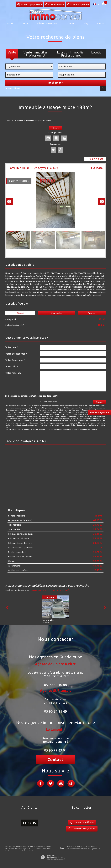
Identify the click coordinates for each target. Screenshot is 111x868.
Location (71, 23)
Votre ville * (12, 366)
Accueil (10, 23)
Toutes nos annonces (13, 851)
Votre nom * (12, 347)
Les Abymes (18, 121)
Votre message (13, 373)
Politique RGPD (28, 851)
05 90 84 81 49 (55, 711)
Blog (86, 23)
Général (20, 313)
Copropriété (57, 313)
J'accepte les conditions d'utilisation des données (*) (33, 396)
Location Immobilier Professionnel (71, 54)
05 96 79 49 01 (55, 750)
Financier (92, 313)
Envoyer (99, 402)
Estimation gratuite (99, 412)
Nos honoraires (35, 849)
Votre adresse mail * (16, 354)
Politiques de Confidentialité (46, 429)
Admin (49, 849)
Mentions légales (22, 849)
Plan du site (10, 849)
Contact (101, 23)
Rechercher (56, 83)
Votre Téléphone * (15, 360)
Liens (44, 849)
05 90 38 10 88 (55, 685)
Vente (25, 23)
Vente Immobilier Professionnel (35, 54)
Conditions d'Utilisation (71, 429)
